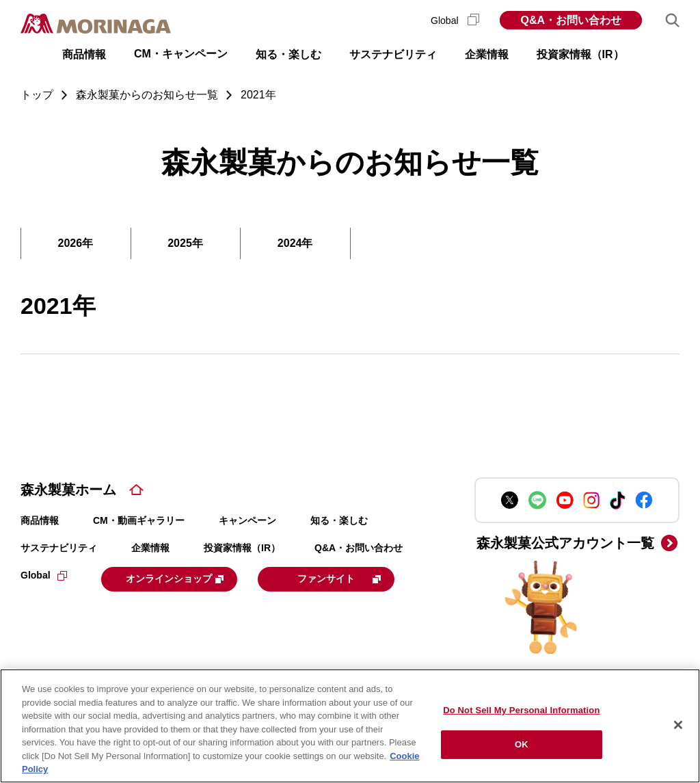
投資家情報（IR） (242, 548)
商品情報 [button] (84, 54)
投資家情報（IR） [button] (580, 54)
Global (455, 21)
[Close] (678, 725)
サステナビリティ (59, 548)
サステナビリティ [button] (393, 54)
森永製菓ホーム (68, 490)
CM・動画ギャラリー (139, 520)
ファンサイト (112, 611)
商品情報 (40, 520)
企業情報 (150, 548)
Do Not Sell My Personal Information (521, 710)
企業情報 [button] (487, 54)
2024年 (295, 243)
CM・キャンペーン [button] (181, 54)
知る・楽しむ (339, 520)
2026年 (76, 243)
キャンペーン (247, 520)
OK (522, 744)
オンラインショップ (186, 578)
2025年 (185, 243)
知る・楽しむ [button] (288, 54)
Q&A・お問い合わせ (571, 20)
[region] (350, 726)
